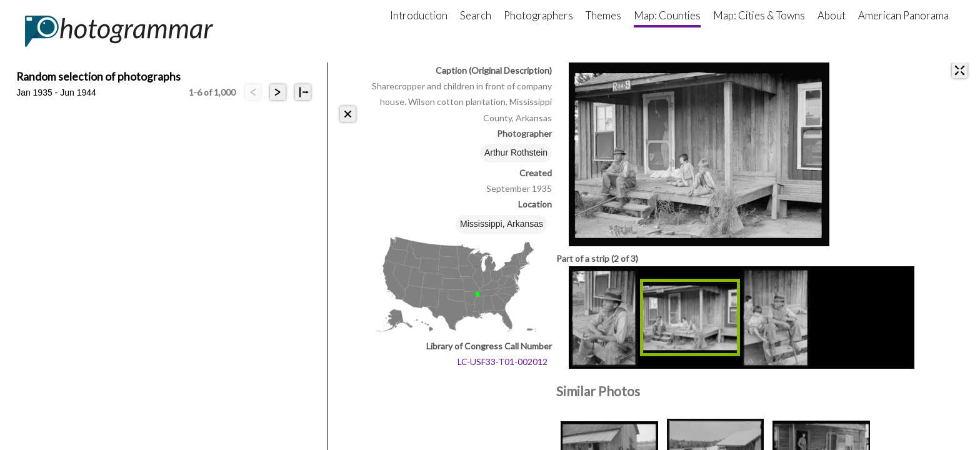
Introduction (419, 15)
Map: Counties (667, 15)
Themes (603, 15)
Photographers (538, 15)
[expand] (960, 70)
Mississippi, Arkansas (502, 224)
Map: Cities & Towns (759, 15)
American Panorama (903, 15)
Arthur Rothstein (516, 152)
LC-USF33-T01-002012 (502, 362)
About (832, 15)
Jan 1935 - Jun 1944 (56, 92)
